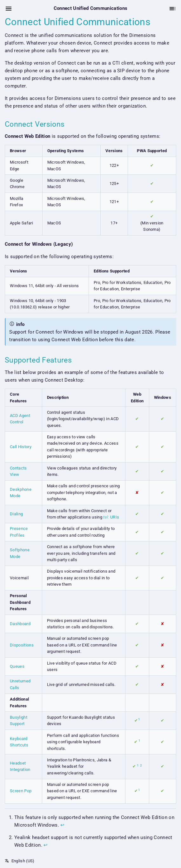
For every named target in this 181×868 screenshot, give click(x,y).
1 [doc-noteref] (139, 719)
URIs (111, 517)
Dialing (16, 514)
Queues (17, 666)
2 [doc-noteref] (141, 765)
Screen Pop (21, 791)
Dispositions (22, 645)
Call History (21, 447)
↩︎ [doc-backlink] (62, 825)
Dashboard (20, 624)
